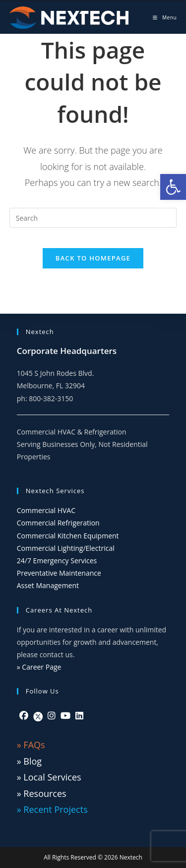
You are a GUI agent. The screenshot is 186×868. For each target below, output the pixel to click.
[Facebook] (24, 715)
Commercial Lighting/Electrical (66, 548)
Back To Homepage (93, 258)
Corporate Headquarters (67, 351)
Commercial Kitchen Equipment (68, 536)
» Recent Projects (52, 809)
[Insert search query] (93, 218)
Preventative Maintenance (59, 573)
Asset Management (48, 585)
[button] (173, 187)
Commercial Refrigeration (58, 523)
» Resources (42, 793)
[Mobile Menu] (165, 17)
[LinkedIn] (79, 715)
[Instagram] (52, 715)
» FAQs (31, 745)
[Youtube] (65, 715)
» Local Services (49, 777)
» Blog (29, 761)
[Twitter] (38, 715)
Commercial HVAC (46, 510)
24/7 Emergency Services (57, 561)
